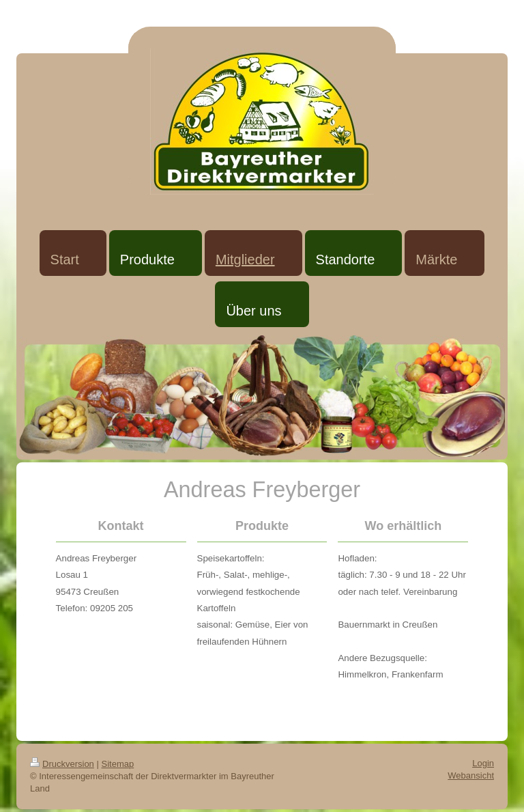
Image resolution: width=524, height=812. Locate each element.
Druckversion (62, 764)
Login (483, 763)
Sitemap (118, 764)
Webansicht (471, 775)
